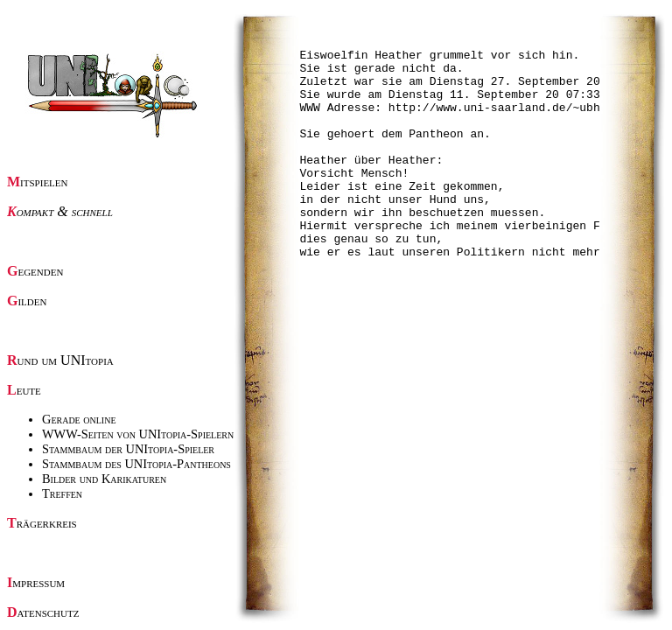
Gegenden (35, 271)
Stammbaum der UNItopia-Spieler (128, 449)
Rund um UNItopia (60, 360)
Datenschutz (43, 612)
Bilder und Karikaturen (104, 479)
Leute (24, 390)
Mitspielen (38, 182)
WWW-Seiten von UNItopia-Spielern (138, 434)
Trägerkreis (42, 523)
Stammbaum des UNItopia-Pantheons (136, 464)
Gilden (27, 301)
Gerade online (79, 419)
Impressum (36, 582)
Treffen (62, 493)
